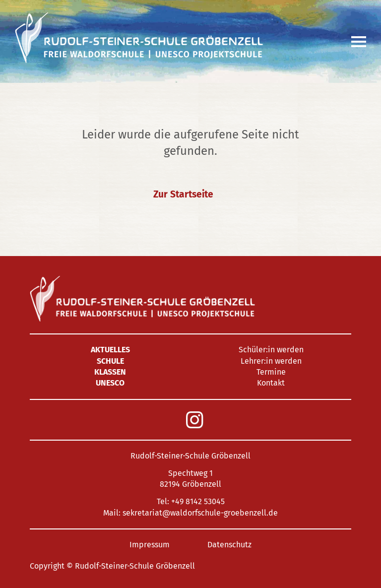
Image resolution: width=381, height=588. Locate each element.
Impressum (150, 545)
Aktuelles (110, 350)
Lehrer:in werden (271, 361)
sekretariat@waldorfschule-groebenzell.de (200, 513)
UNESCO (110, 383)
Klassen (110, 372)
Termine (271, 372)
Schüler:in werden (271, 350)
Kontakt (271, 383)
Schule (110, 361)
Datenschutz (229, 545)
